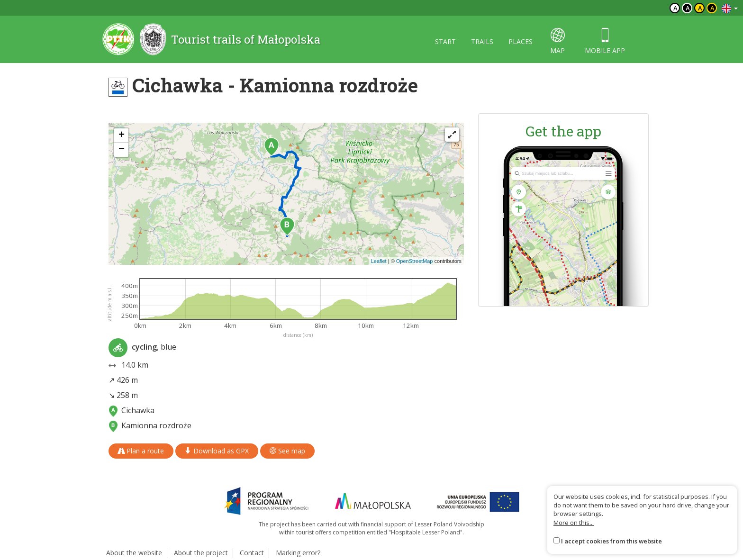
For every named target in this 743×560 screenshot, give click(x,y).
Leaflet (379, 261)
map (557, 41)
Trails (482, 41)
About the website (134, 553)
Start (445, 41)
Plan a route (141, 451)
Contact (252, 553)
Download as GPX (217, 451)
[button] (272, 147)
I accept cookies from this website (612, 541)
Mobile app (605, 41)
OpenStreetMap (415, 261)
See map (287, 451)
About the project (201, 553)
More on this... (574, 523)
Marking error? (298, 553)
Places (521, 41)
